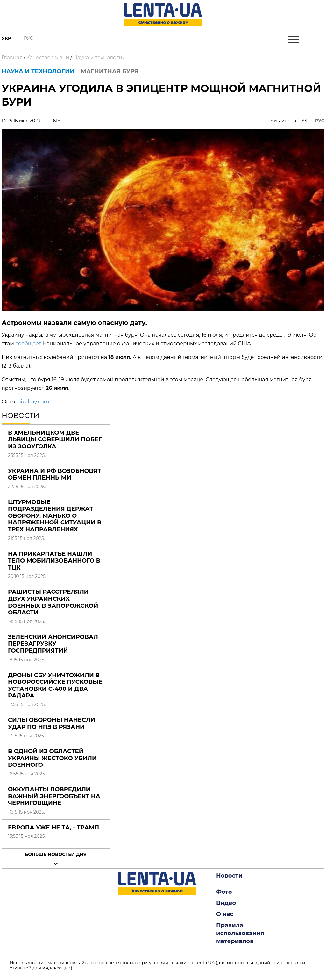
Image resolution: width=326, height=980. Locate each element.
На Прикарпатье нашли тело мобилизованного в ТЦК (54, 561)
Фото (224, 892)
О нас (225, 914)
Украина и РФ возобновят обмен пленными (54, 474)
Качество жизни (48, 57)
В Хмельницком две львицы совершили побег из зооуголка (55, 440)
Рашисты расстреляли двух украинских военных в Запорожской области (53, 602)
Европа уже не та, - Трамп (53, 828)
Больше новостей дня (56, 854)
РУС (320, 121)
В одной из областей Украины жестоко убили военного (52, 758)
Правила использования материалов (240, 933)
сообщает (28, 343)
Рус (28, 38)
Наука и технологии (99, 57)
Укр (6, 38)
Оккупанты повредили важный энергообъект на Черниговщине (54, 796)
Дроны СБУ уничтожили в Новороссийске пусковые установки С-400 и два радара (55, 686)
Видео (226, 903)
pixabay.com (33, 402)
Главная (12, 57)
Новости (229, 876)
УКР (306, 121)
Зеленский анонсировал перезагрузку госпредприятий (53, 644)
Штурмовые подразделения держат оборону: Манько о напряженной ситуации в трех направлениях (55, 516)
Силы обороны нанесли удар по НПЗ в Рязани (52, 724)
